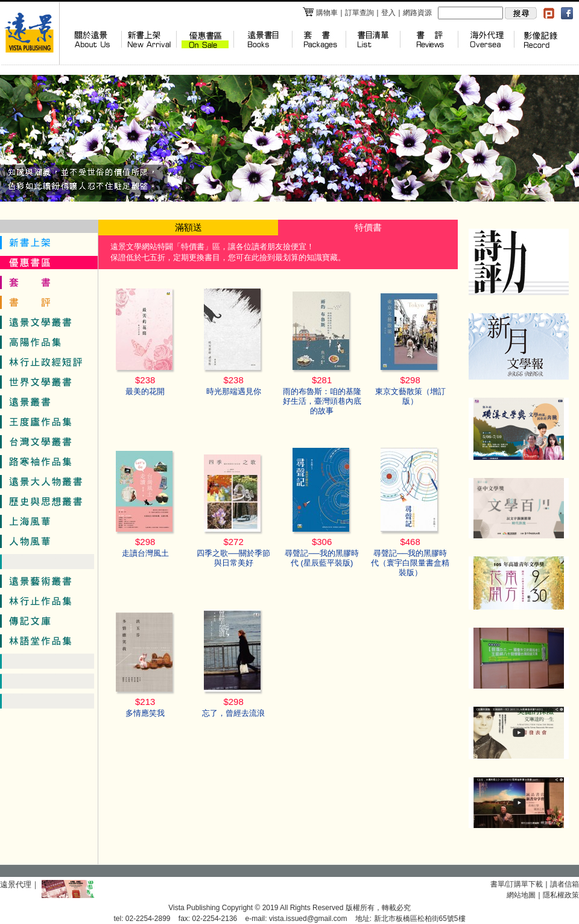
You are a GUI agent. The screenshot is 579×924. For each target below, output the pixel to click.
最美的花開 (145, 391)
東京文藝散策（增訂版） (410, 396)
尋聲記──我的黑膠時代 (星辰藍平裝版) (321, 558)
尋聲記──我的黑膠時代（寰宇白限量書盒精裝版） (410, 563)
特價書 (368, 227)
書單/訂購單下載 (517, 884)
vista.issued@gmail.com (308, 919)
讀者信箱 (565, 884)
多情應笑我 (145, 713)
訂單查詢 (359, 13)
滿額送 (188, 227)
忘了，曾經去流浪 (233, 713)
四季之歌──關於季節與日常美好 (233, 558)
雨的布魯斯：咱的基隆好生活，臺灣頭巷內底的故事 (322, 401)
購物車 (320, 13)
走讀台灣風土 (145, 553)
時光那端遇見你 (234, 391)
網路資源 (417, 13)
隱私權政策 (561, 895)
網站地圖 (521, 895)
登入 (388, 13)
